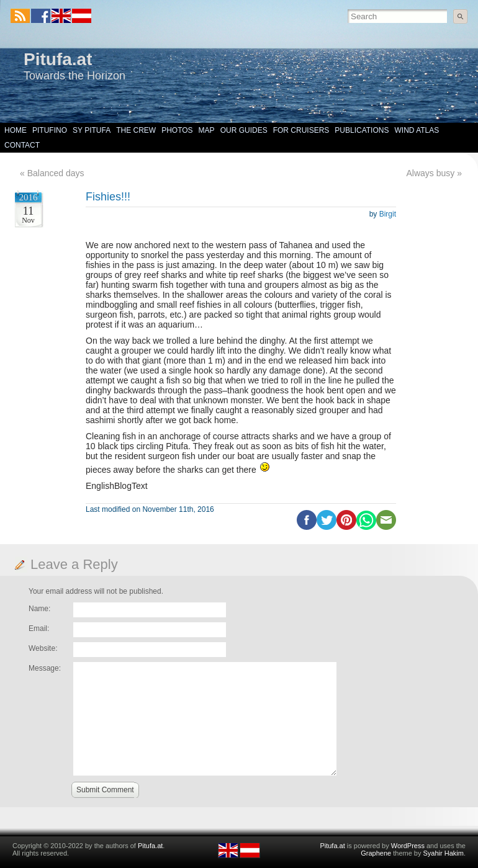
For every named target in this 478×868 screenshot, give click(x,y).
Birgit (388, 214)
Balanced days (56, 173)
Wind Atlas (417, 130)
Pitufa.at (58, 59)
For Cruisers (301, 130)
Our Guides (244, 130)
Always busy (431, 173)
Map (207, 130)
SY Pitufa (92, 130)
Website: (43, 648)
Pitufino (50, 130)
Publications (362, 130)
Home (16, 130)
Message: (45, 668)
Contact (22, 145)
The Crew (136, 130)
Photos (177, 130)
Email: (39, 629)
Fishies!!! (108, 197)
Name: (39, 609)
